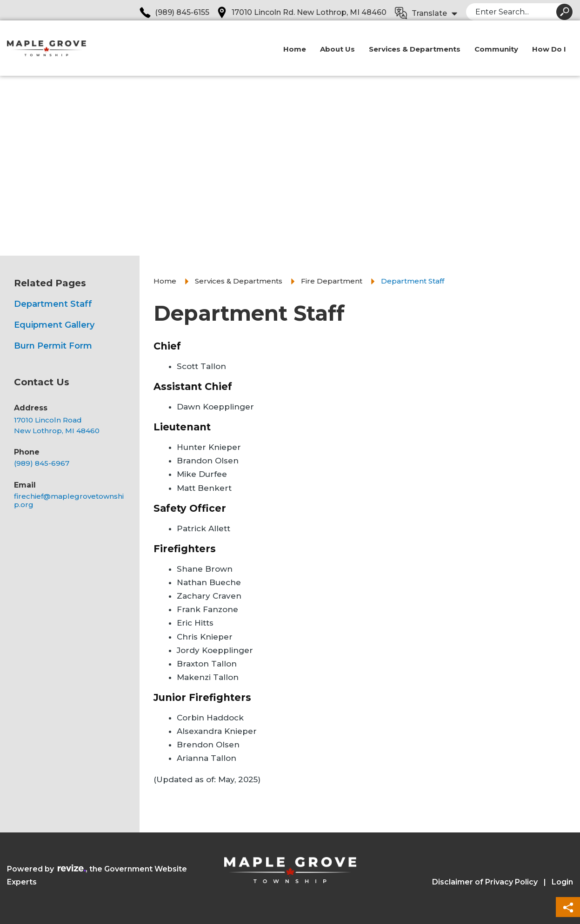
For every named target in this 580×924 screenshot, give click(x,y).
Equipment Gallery (54, 325)
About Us (337, 54)
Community (496, 54)
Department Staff (53, 304)
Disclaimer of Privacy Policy (485, 882)
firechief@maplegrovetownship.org (69, 501)
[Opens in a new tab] (71, 426)
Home (295, 54)
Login (562, 882)
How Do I (549, 54)
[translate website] (427, 14)
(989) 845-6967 (42, 463)
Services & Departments (415, 54)
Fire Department (332, 281)
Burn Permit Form (53, 346)
